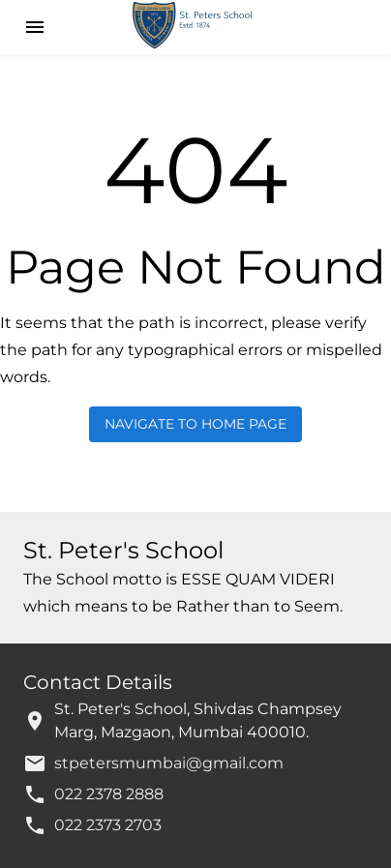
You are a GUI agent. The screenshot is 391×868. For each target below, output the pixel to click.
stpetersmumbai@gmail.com (169, 763)
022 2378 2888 (109, 794)
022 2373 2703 (108, 825)
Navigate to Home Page (195, 424)
